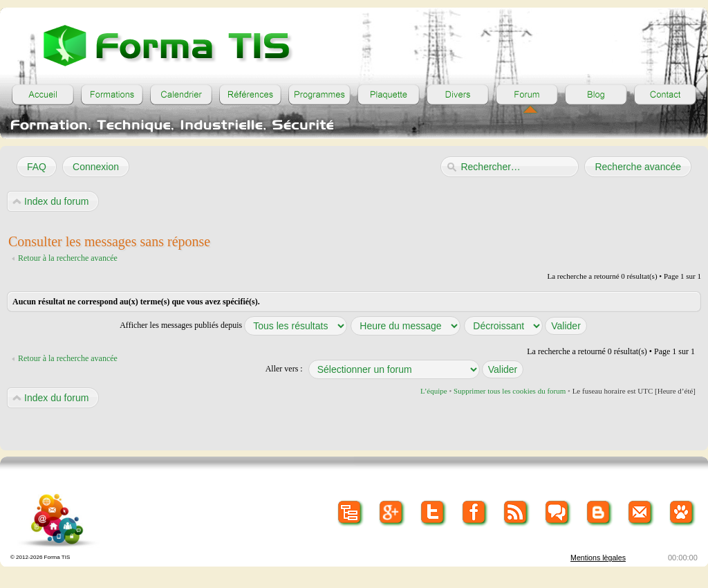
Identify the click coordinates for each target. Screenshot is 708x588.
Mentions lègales (598, 558)
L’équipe (434, 391)
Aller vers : (284, 369)
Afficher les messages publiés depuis (233, 325)
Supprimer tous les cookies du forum (510, 391)
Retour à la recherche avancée (68, 258)
